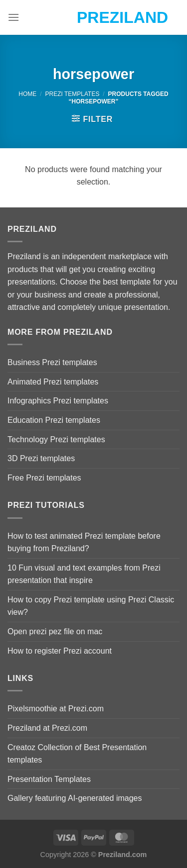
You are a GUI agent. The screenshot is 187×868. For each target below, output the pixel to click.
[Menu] (13, 17)
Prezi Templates (72, 94)
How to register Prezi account (60, 651)
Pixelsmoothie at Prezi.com (56, 709)
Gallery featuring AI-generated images (75, 798)
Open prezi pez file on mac (55, 631)
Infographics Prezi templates (58, 401)
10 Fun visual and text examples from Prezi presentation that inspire (84, 574)
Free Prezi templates (44, 478)
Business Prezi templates (52, 362)
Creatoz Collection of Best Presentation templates (77, 754)
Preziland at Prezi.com (47, 728)
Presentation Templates (49, 779)
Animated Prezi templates (53, 382)
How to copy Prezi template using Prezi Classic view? (91, 606)
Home (27, 94)
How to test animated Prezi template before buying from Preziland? (84, 542)
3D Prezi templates (41, 458)
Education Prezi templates (54, 420)
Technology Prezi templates (56, 439)
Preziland (93, 17)
